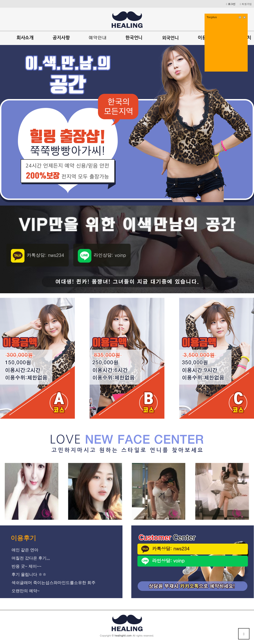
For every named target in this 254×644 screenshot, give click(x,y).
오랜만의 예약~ (26, 591)
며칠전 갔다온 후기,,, (31, 558)
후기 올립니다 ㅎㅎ (29, 574)
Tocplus (212, 17)
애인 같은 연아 (25, 550)
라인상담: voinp (162, 561)
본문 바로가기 (0, 0)
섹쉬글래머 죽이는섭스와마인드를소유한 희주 (54, 583)
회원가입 (246, 4)
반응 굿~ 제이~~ (27, 566)
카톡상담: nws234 (165, 549)
